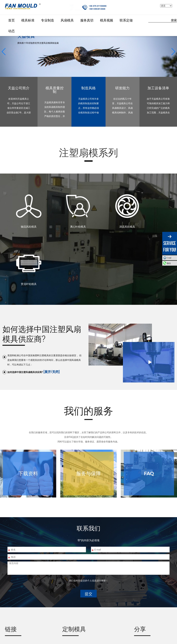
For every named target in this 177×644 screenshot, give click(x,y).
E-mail (169, 258)
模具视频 (107, 20)
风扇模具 (67, 20)
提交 (88, 539)
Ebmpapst (12, 610)
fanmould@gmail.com (85, 617)
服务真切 (87, 20)
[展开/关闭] (52, 317)
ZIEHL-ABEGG (15, 601)
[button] (173, 52)
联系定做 (126, 20)
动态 (11, 31)
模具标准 (28, 20)
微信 (171, 263)
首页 (11, 20)
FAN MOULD (14, 592)
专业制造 (48, 20)
